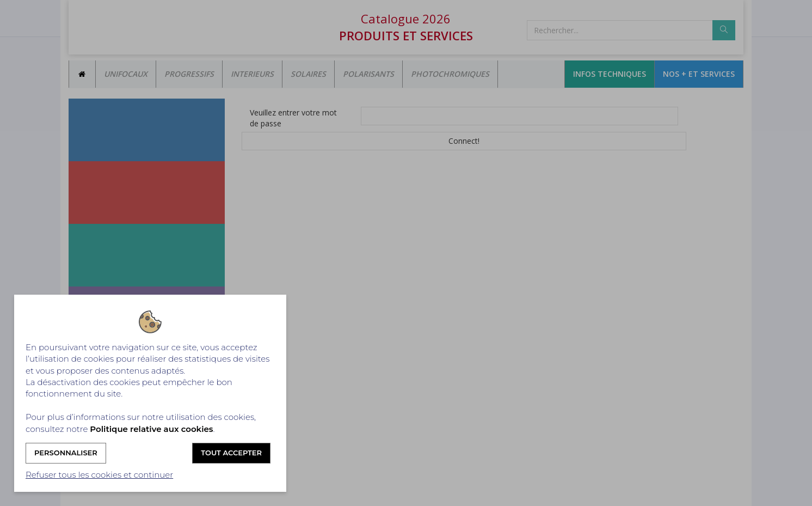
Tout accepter (231, 453)
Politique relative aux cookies (151, 429)
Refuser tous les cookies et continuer (99, 475)
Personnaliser (66, 453)
